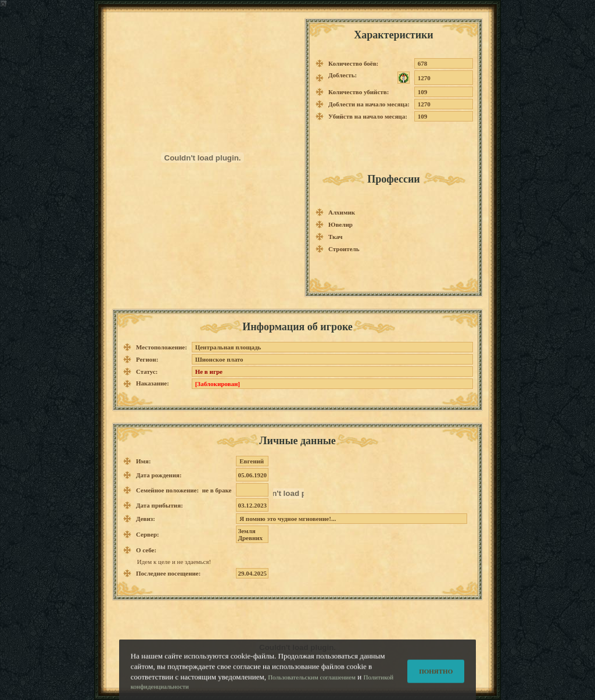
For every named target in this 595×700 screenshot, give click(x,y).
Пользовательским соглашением (312, 681)
